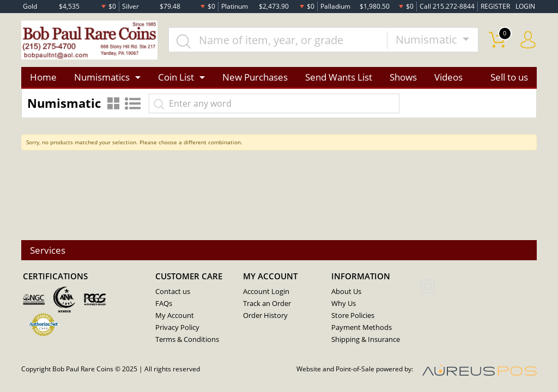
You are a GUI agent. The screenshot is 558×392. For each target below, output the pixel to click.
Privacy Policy (177, 328)
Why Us (344, 304)
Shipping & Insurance (366, 340)
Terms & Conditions (187, 340)
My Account (175, 316)
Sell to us (509, 77)
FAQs (164, 304)
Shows (403, 77)
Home (43, 77)
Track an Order (267, 304)
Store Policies (353, 316)
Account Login (266, 292)
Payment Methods (362, 328)
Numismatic (428, 40)
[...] (278, 40)
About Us (346, 292)
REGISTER (495, 6)
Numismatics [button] (102, 77)
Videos (448, 77)
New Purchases (255, 77)
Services (48, 250)
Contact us (173, 292)
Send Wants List (339, 77)
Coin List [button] (176, 77)
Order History (265, 316)
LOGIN (525, 6)
